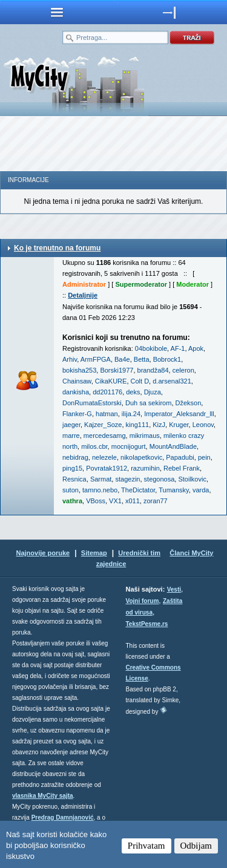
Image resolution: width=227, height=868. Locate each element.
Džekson (189, 403)
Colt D (140, 381)
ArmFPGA (96, 359)
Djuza (153, 392)
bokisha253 (79, 370)
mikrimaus (145, 436)
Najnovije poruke (43, 553)
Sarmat (101, 479)
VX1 (115, 501)
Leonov (203, 425)
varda (201, 490)
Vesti (174, 589)
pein (204, 457)
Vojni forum (143, 601)
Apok (196, 348)
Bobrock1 (167, 359)
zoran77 (156, 501)
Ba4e (122, 359)
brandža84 (153, 370)
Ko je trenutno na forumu (57, 248)
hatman (107, 414)
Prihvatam (146, 846)
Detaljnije (83, 295)
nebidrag (75, 457)
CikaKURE (111, 381)
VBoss (96, 501)
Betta (142, 359)
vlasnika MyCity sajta (43, 796)
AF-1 (178, 348)
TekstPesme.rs (147, 624)
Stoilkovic (192, 479)
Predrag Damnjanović (63, 817)
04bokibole (151, 348)
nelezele (104, 457)
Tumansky (174, 490)
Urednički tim (139, 553)
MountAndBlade (173, 446)
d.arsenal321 (172, 381)
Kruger (179, 425)
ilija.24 (131, 414)
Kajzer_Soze (103, 425)
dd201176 (107, 392)
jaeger (71, 425)
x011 (133, 501)
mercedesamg (105, 436)
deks (133, 392)
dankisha (76, 392)
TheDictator (138, 490)
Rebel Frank (182, 468)
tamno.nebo (100, 490)
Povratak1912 (107, 468)
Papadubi (180, 457)
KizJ (159, 425)
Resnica (74, 479)
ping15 (72, 468)
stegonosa (160, 479)
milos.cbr (94, 446)
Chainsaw (77, 381)
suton (71, 490)
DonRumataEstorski (92, 403)
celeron (183, 370)
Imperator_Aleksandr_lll (179, 414)
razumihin (145, 468)
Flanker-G (77, 414)
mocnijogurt (129, 446)
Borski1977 (117, 370)
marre (71, 436)
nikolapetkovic (141, 457)
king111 (138, 425)
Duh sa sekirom (148, 403)
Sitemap (94, 553)
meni (57, 12)
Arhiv (70, 359)
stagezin (127, 479)
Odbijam (196, 846)
